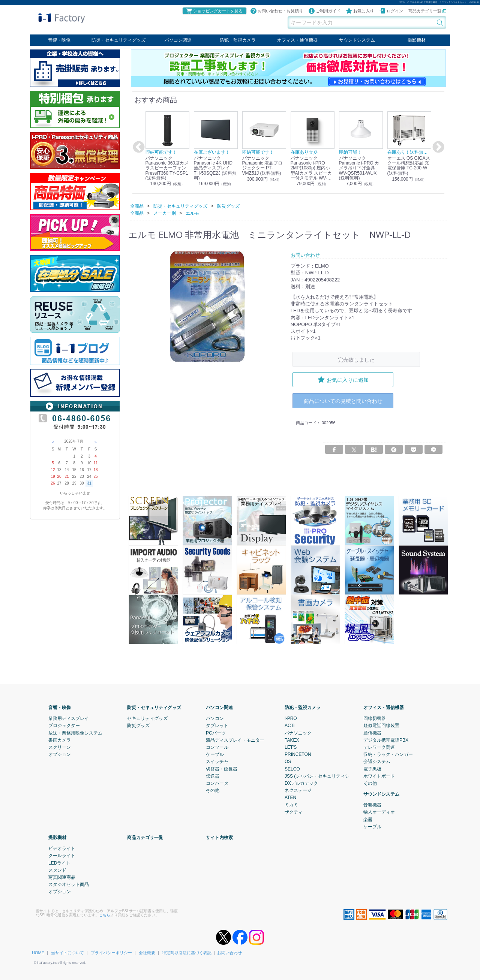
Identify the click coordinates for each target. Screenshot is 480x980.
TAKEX (292, 740)
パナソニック (298, 733)
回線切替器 (375, 718)
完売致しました (356, 360)
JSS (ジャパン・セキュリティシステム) (325, 776)
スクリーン (60, 747)
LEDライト (59, 863)
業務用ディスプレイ (69, 718)
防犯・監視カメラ (238, 40)
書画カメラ (60, 740)
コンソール (217, 747)
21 (67, 477)
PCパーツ (216, 733)
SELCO (292, 769)
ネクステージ (298, 790)
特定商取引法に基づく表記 (187, 952)
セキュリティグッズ (147, 718)
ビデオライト (62, 848)
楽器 (368, 819)
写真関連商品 (62, 877)
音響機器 (372, 805)
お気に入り (360, 11)
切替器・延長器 (222, 769)
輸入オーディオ (379, 812)
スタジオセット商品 (69, 884)
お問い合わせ (229, 952)
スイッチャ (217, 762)
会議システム (377, 762)
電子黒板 (372, 769)
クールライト (62, 856)
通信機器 (372, 733)
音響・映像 (59, 40)
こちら (105, 915)
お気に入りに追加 (343, 379)
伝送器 (213, 776)
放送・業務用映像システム (75, 733)
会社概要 (147, 952)
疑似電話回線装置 (381, 726)
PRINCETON (298, 754)
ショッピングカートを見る (214, 11)
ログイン (391, 11)
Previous (138, 147)
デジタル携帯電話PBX (386, 740)
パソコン (215, 718)
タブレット (217, 726)
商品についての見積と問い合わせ (343, 400)
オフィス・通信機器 (297, 40)
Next (437, 147)
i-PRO (291, 718)
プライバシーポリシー (111, 952)
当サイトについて (67, 952)
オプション (60, 754)
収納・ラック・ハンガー (388, 754)
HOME (38, 952)
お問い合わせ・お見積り (277, 11)
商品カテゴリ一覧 (427, 11)
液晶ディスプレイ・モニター (235, 740)
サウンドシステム (357, 40)
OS (288, 762)
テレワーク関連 (379, 747)
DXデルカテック (301, 783)
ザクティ (294, 812)
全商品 (137, 206)
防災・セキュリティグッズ (118, 40)
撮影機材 (417, 40)
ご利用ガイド (324, 11)
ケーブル (215, 754)
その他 (213, 790)
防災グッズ (138, 726)
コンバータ (217, 783)
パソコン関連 (178, 40)
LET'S (291, 747)
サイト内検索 (219, 838)
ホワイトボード (379, 776)
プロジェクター (64, 726)
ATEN (290, 797)
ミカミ (291, 805)
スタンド (57, 870)
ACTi (289, 726)
